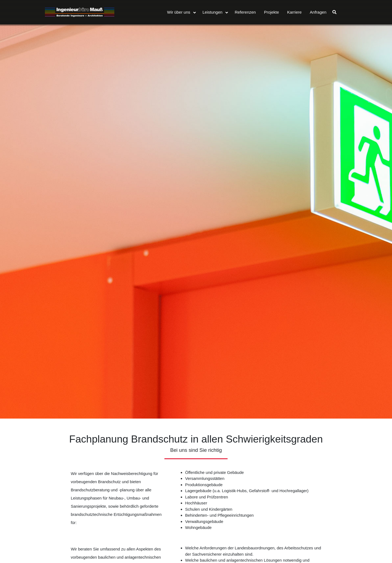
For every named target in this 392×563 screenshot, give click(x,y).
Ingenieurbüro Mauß (80, 12)
